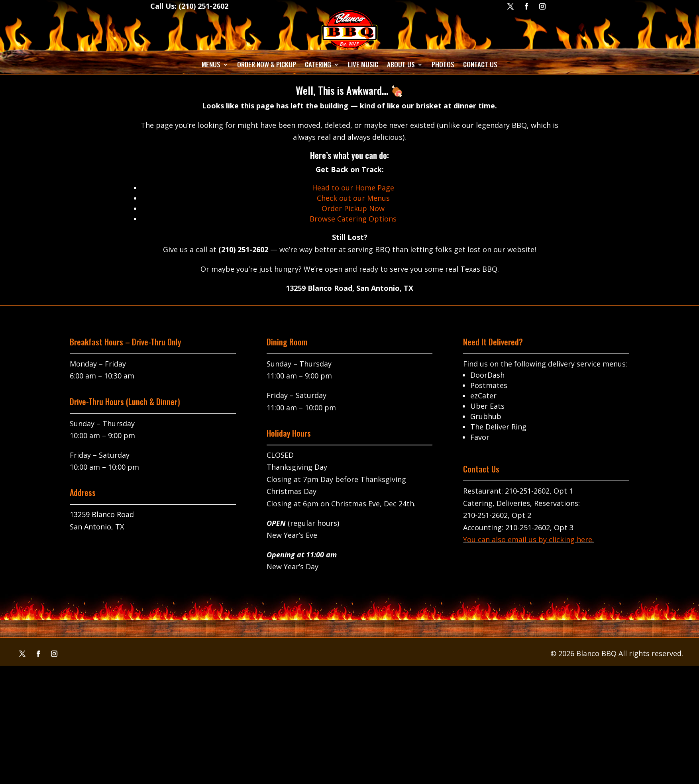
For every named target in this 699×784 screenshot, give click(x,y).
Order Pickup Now (353, 208)
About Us (401, 64)
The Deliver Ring (498, 427)
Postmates (489, 385)
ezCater (483, 396)
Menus (211, 64)
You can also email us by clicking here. (528, 539)
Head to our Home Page (353, 188)
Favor (480, 437)
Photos (443, 64)
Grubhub (486, 416)
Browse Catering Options (353, 219)
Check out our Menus (353, 198)
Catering (318, 64)
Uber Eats (487, 406)
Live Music (363, 64)
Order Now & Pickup (267, 64)
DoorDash (487, 375)
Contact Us (480, 64)
